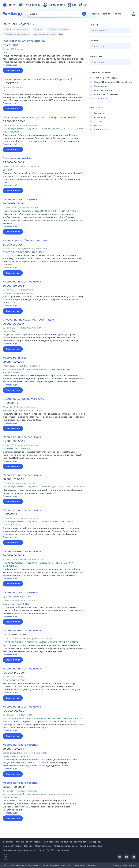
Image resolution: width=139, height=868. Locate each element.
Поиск (96, 14)
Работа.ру (132, 865)
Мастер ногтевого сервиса (20, 199)
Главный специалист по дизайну (24, 41)
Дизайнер (38, 29)
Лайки (41, 850)
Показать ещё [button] (10, 65)
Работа (117, 14)
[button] (44, 61)
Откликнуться (13, 70)
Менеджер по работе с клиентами (25, 241)
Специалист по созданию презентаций (28, 320)
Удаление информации (92, 846)
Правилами (91, 865)
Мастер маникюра (15, 358)
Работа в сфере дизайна (16, 29)
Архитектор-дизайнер (45, 34)
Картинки (106, 14)
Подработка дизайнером (17, 34)
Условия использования (65, 846)
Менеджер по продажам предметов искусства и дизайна (40, 117)
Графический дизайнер (18, 158)
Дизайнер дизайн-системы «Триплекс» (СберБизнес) (37, 79)
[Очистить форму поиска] (79, 14)
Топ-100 (50, 850)
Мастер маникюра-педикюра (22, 282)
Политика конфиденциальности (19, 850)
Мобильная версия (12, 846)
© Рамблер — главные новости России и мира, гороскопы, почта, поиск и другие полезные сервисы (52, 842)
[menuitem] (9, 5)
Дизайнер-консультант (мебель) (24, 399)
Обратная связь (43, 846)
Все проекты (63, 850)
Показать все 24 (98, 99)
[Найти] (84, 14)
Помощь (28, 846)
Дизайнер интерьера (59, 29)
